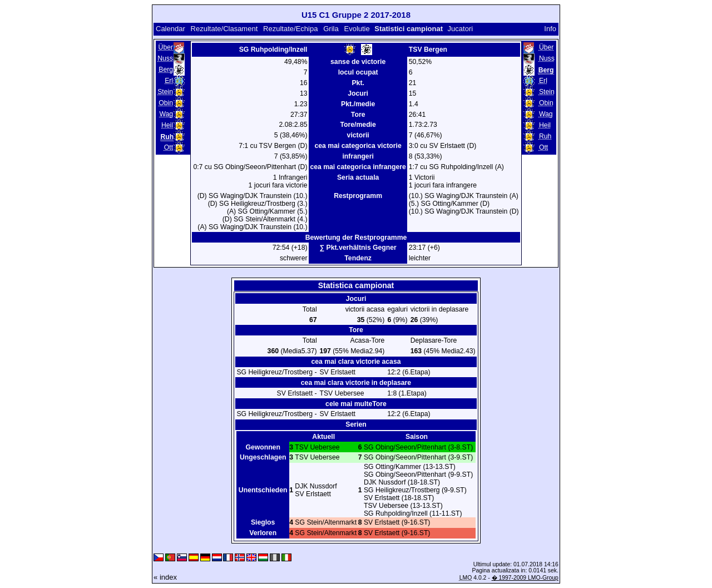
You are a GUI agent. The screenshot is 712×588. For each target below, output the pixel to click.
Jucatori (461, 29)
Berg (166, 70)
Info (550, 29)
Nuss (165, 58)
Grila (331, 29)
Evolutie (357, 29)
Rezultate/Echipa (290, 29)
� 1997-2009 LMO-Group (525, 578)
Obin (166, 103)
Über (166, 47)
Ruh (545, 136)
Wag (166, 114)
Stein (165, 92)
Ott (169, 147)
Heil (167, 125)
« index (165, 577)
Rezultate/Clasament (224, 29)
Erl (169, 81)
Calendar (170, 29)
